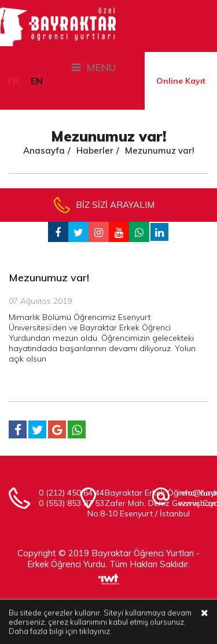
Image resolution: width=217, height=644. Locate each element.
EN (37, 81)
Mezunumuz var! (160, 150)
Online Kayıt (181, 81)
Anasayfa (44, 150)
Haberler (95, 150)
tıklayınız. (95, 632)
